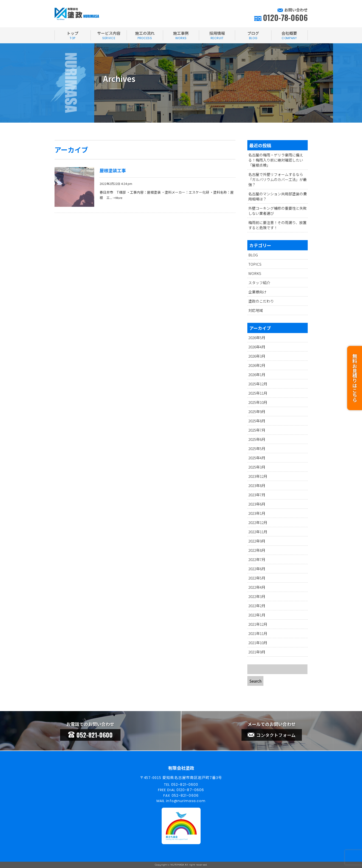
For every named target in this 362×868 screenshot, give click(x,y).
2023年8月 (257, 485)
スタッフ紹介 (259, 283)
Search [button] (255, 681)
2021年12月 (258, 624)
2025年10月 (258, 402)
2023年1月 (257, 513)
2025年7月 (257, 430)
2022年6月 (257, 569)
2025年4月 (257, 458)
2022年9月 (257, 541)
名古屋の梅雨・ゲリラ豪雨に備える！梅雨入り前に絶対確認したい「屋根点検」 (276, 160)
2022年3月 (257, 596)
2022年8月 (257, 550)
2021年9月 (257, 652)
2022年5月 (257, 578)
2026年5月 (257, 338)
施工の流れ (145, 35)
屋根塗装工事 (113, 170)
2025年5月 (257, 448)
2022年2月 (257, 606)
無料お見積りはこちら (355, 375)
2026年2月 (257, 365)
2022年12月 (258, 522)
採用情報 (217, 35)
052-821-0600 (90, 735)
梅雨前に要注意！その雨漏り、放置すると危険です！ (277, 225)
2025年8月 (257, 421)
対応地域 (256, 310)
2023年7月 (257, 495)
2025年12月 (258, 384)
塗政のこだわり (261, 301)
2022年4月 (257, 587)
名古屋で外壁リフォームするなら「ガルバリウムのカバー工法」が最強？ (278, 179)
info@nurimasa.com (186, 801)
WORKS (255, 273)
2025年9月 (257, 411)
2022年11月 (258, 532)
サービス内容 (109, 35)
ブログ (253, 35)
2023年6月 (257, 504)
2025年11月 (258, 393)
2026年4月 (257, 347)
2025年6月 (257, 439)
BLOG (253, 255)
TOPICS (255, 264)
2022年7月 (257, 559)
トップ (73, 35)
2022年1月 (257, 615)
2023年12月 (258, 476)
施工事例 (181, 35)
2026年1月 (257, 375)
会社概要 (289, 35)
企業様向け (257, 292)
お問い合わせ (296, 10)
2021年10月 (258, 643)
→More (117, 198)
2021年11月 (258, 633)
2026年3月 (257, 356)
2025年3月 (257, 467)
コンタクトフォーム (272, 735)
